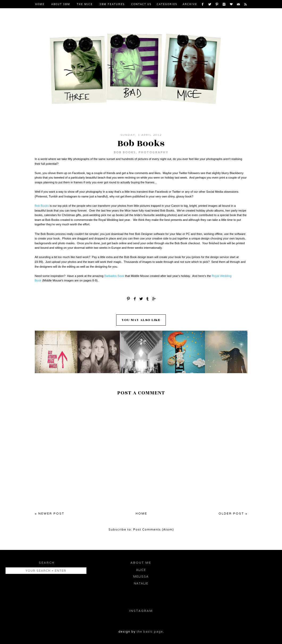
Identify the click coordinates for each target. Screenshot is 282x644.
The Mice (85, 4)
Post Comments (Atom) (153, 529)
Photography (153, 152)
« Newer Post (50, 513)
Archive (190, 4)
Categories (167, 4)
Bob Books (125, 152)
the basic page (150, 632)
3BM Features (112, 4)
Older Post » (233, 513)
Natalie (141, 583)
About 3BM (61, 4)
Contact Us (141, 4)
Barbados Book (114, 276)
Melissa (141, 576)
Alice (141, 570)
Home (40, 4)
